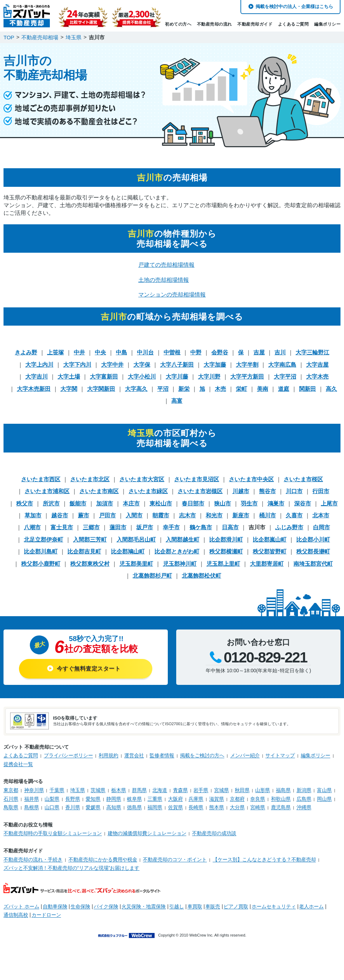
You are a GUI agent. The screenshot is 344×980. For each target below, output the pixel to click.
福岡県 (155, 807)
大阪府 (176, 799)
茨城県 (98, 790)
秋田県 (242, 790)
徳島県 (134, 807)
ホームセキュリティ (274, 906)
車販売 (213, 906)
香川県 (73, 807)
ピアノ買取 (236, 906)
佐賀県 (176, 807)
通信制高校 (16, 915)
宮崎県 (258, 807)
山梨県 (52, 799)
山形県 (263, 790)
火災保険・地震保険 (144, 906)
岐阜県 (134, 799)
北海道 (160, 790)
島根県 (32, 807)
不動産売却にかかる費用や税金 (103, 859)
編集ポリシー (327, 24)
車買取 (195, 906)
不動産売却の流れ (214, 24)
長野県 (73, 799)
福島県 (283, 790)
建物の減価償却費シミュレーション (147, 833)
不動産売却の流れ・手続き (33, 859)
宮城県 (221, 790)
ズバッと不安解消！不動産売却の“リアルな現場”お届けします (71, 868)
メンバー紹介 (245, 755)
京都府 (237, 799)
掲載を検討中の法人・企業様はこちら (294, 6)
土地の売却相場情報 (164, 280)
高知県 (114, 807)
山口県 (52, 807)
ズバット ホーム (21, 906)
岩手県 (201, 790)
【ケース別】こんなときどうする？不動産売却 (264, 859)
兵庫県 (196, 799)
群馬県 (139, 790)
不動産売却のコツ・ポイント (175, 859)
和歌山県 (281, 799)
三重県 (155, 799)
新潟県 (304, 790)
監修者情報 (162, 755)
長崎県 (196, 807)
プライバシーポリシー (68, 755)
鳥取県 (11, 807)
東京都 (11, 790)
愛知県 (93, 799)
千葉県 (57, 790)
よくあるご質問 (293, 24)
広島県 (304, 799)
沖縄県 (304, 807)
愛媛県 (93, 807)
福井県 (32, 799)
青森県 (180, 790)
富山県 (324, 790)
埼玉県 (78, 790)
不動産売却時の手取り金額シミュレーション (53, 833)
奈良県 (258, 799)
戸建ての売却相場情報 (166, 265)
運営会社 (134, 755)
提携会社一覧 (18, 764)
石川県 (11, 799)
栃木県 (119, 790)
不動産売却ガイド (255, 24)
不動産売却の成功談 (214, 833)
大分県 (237, 807)
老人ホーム (311, 906)
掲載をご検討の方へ (202, 755)
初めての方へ (178, 24)
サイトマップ (280, 755)
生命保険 (80, 906)
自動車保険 (55, 906)
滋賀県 (217, 799)
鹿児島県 (281, 807)
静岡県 (114, 799)
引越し (177, 906)
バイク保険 (106, 906)
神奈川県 (34, 790)
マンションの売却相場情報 (172, 295)
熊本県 (217, 807)
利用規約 (108, 755)
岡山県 (324, 799)
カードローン (46, 915)
